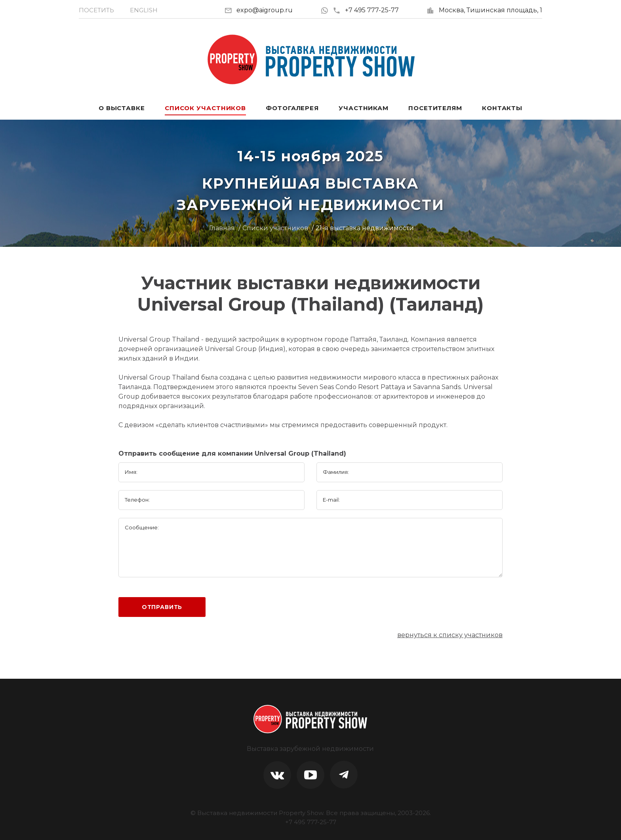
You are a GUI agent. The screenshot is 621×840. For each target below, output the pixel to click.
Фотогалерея (292, 108)
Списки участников (275, 228)
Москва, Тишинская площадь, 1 (491, 10)
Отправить (162, 607)
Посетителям (435, 108)
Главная (222, 228)
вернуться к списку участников (450, 635)
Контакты (502, 108)
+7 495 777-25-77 (366, 10)
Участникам (364, 108)
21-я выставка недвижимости (365, 228)
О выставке (122, 108)
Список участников (205, 108)
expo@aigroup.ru (265, 10)
